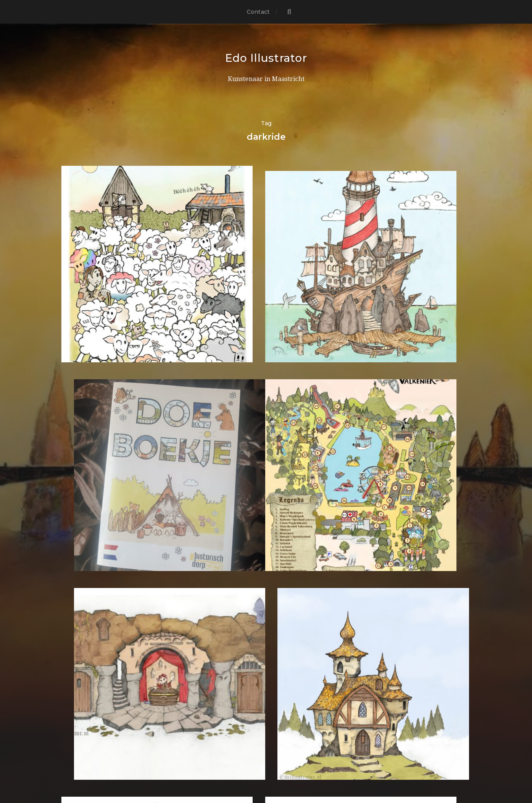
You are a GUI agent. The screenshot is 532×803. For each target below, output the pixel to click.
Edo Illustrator (266, 58)
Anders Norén (282, 769)
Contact (258, 12)
